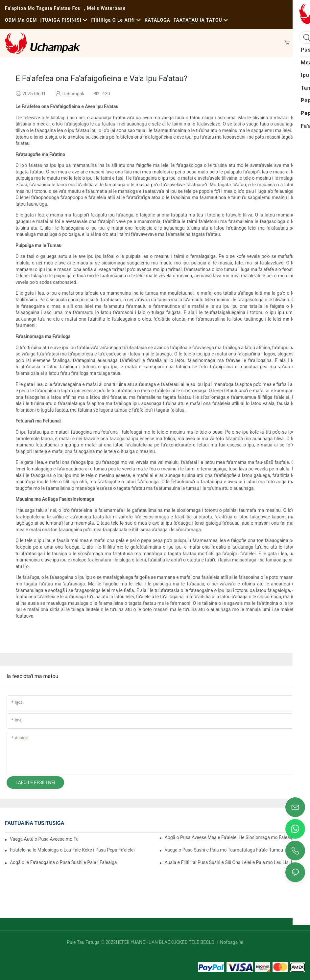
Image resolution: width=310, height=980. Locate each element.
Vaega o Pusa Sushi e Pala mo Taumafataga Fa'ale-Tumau (224, 850)
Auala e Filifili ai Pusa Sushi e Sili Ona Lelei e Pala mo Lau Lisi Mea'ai (234, 862)
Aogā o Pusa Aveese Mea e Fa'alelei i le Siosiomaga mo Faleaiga (230, 837)
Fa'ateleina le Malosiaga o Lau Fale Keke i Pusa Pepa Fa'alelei (72, 850)
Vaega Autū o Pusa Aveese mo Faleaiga (44, 839)
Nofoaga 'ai (231, 942)
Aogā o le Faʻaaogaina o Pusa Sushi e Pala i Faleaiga (63, 862)
